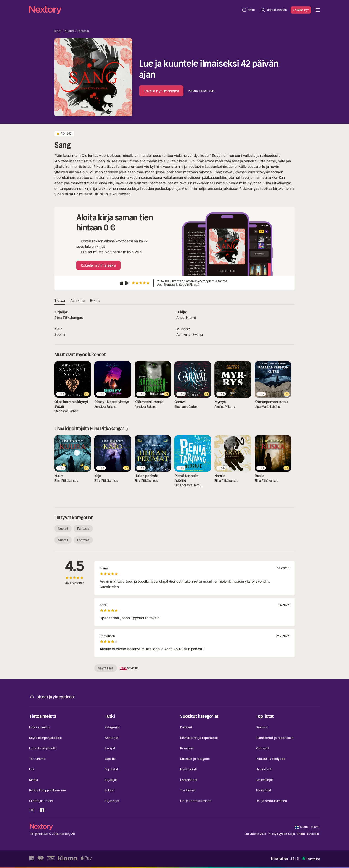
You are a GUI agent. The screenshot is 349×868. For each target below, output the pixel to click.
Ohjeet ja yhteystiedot (52, 697)
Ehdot (301, 834)
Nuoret (69, 31)
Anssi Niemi (186, 318)
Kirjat (58, 31)
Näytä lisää (106, 668)
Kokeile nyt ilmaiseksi (161, 91)
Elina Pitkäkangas (69, 318)
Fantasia (83, 31)
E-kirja (198, 334)
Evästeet (313, 834)
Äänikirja (183, 334)
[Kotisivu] (134, 10)
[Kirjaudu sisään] (273, 10)
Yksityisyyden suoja (282, 834)
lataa (123, 668)
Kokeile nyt (301, 10)
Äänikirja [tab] (77, 301)
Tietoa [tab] (60, 301)
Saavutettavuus (255, 834)
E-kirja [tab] (95, 301)
